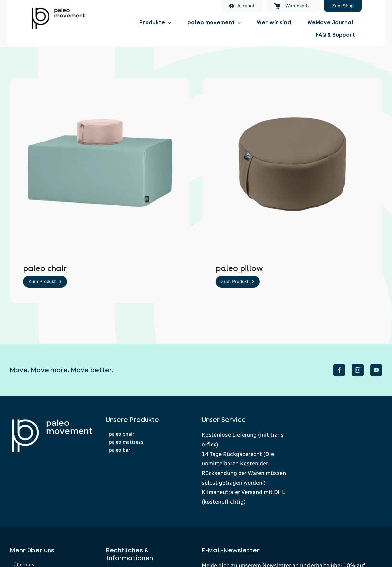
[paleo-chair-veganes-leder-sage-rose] (100, 81)
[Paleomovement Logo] (58, 9)
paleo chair (45, 268)
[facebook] (339, 370)
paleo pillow (239, 268)
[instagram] (358, 370)
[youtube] (376, 370)
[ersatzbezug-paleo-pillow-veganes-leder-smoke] (292, 81)
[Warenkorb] (293, 6)
